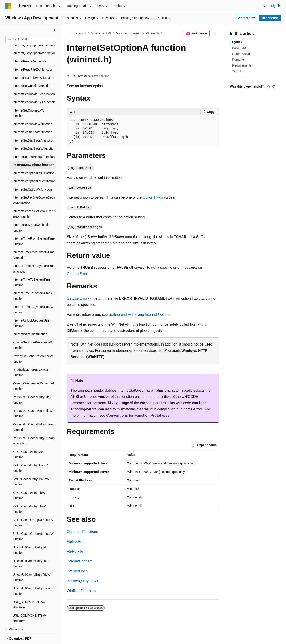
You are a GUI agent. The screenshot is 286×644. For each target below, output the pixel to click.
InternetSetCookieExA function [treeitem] (34, 87)
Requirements (242, 65)
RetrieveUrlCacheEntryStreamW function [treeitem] (34, 425)
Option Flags (153, 197)
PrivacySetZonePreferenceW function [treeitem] (33, 343)
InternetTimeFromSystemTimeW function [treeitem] (34, 253)
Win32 (96, 33)
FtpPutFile (75, 551)
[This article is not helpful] (274, 87)
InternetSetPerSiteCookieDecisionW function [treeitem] (34, 199)
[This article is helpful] (268, 87)
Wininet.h (152, 33)
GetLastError (77, 274)
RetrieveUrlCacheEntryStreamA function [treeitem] (34, 412)
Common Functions (82, 532)
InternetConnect (80, 561)
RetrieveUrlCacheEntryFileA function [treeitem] (32, 384)
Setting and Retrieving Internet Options (140, 314)
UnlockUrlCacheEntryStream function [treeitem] (33, 576)
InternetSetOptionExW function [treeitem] (34, 166)
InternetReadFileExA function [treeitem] (33, 54)
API (108, 33)
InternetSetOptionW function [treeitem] (32, 174)
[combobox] (31, 39)
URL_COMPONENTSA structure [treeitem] (29, 589)
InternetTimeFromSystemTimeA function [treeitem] (34, 239)
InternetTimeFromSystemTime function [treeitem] (34, 226)
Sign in (276, 6)
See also (238, 71)
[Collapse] (55, 30)
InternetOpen (77, 571)
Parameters (240, 48)
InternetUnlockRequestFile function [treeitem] (31, 308)
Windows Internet (128, 33)
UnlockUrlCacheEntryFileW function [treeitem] (32, 562)
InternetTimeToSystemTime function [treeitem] (32, 267)
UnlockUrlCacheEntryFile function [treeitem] (30, 535)
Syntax (237, 42)
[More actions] (215, 34)
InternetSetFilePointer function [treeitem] (34, 141)
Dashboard (270, 18)
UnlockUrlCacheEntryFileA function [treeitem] (31, 548)
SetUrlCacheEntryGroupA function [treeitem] (30, 453)
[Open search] (265, 6)
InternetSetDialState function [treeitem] (32, 117)
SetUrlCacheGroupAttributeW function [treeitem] (33, 521)
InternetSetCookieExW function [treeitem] (28, 98)
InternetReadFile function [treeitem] (30, 46)
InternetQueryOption (83, 581)
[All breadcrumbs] (71, 34)
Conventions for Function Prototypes (138, 415)
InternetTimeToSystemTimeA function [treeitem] (33, 280)
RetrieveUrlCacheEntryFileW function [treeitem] (33, 398)
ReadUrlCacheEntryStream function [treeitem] (32, 357)
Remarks (238, 60)
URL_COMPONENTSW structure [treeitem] (29, 603)
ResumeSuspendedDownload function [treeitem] (33, 371)
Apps (82, 33)
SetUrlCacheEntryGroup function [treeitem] (29, 439)
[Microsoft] (8, 6)
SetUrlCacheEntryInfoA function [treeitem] (29, 480)
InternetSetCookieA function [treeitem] (32, 70)
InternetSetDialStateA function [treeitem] (33, 125)
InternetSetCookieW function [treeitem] (32, 109)
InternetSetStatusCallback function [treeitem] (31, 212)
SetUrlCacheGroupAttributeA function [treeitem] (33, 507)
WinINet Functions (81, 591)
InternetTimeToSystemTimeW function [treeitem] (33, 294)
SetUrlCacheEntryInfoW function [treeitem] (29, 494)
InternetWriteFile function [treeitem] (30, 319)
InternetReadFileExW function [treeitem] (33, 62)
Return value (241, 54)
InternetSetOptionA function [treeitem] (33, 149)
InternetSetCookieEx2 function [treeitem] (34, 79)
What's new (246, 18)
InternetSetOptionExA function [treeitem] (34, 158)
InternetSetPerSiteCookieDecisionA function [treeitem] (34, 185)
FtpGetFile (75, 542)
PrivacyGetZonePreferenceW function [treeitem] (33, 330)
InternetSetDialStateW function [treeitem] (34, 133)
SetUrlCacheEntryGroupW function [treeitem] (31, 466)
